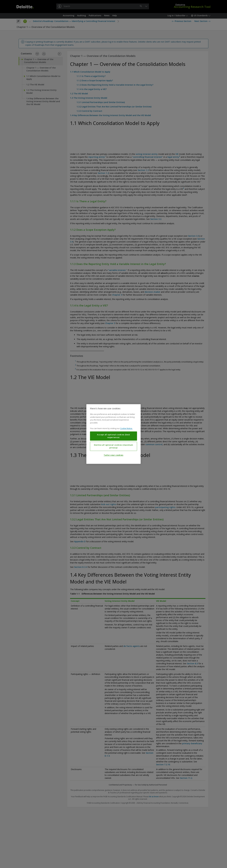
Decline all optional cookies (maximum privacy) (113, 446)
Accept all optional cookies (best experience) (113, 436)
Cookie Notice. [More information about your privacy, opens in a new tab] (126, 428)
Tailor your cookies (113, 455)
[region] (114, 434)
